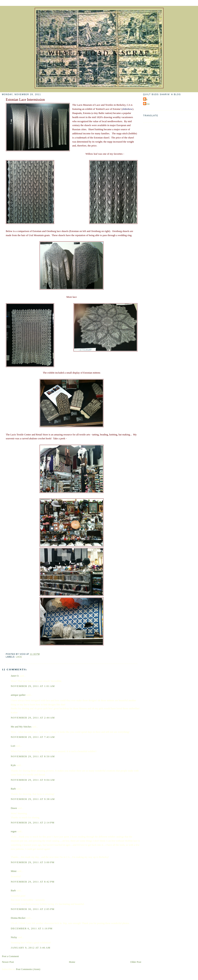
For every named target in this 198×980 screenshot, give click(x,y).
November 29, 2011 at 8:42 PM (33, 882)
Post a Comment (10, 956)
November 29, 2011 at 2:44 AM (33, 718)
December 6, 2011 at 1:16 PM (32, 928)
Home (72, 962)
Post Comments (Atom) (28, 969)
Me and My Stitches (21, 727)
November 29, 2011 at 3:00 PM (33, 862)
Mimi (14, 871)
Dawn (14, 808)
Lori (13, 746)
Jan (146, 99)
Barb (13, 789)
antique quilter (18, 695)
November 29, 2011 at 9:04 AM (33, 780)
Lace (19, 657)
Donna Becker (18, 918)
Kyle (13, 765)
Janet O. (15, 676)
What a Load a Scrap (99, 53)
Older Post (136, 962)
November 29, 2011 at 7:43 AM (33, 737)
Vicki (147, 104)
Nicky (14, 937)
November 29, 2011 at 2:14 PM (33, 823)
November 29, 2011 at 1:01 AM (33, 686)
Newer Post (8, 962)
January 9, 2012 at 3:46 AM (31, 948)
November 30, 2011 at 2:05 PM (33, 909)
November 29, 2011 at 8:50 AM (33, 756)
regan (14, 831)
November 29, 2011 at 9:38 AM (33, 799)
